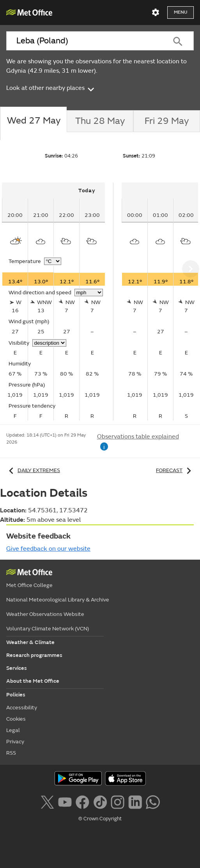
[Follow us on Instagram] (118, 801)
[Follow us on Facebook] (82, 801)
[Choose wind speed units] (89, 293)
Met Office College (29, 585)
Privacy (15, 742)
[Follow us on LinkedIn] (135, 801)
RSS (11, 753)
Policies (16, 695)
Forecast (175, 470)
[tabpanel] (58, 302)
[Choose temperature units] (53, 261)
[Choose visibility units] (49, 343)
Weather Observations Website (45, 614)
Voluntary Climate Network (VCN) (48, 629)
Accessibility (22, 708)
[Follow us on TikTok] (100, 801)
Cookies (16, 719)
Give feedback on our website (48, 549)
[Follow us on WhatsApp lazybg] (153, 801)
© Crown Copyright (100, 819)
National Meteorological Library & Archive (58, 600)
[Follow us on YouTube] (65, 801)
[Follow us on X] (47, 801)
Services (17, 668)
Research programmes (34, 655)
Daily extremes (33, 470)
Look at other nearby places (51, 88)
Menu (181, 12)
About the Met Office (33, 681)
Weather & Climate (30, 642)
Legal (13, 730)
